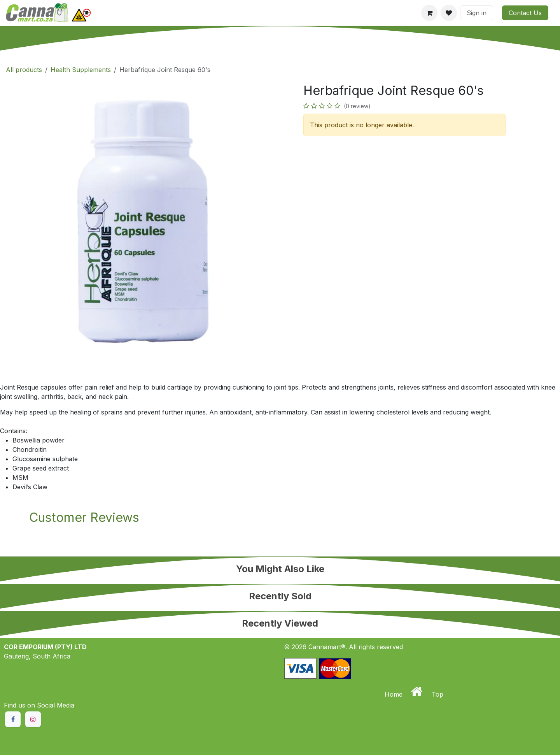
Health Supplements (81, 70)
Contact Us (525, 13)
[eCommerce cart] (429, 13)
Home (395, 694)
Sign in (477, 13)
